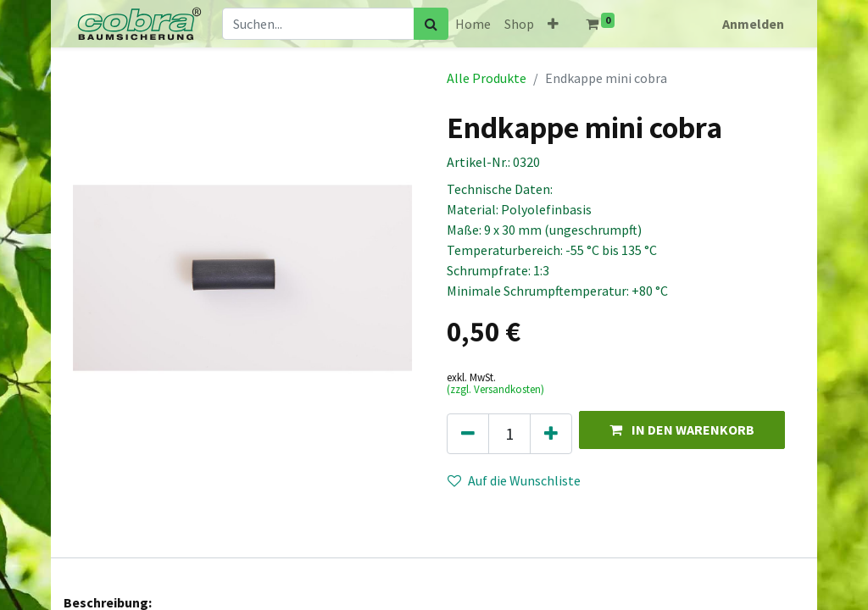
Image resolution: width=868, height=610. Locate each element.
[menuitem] (473, 24)
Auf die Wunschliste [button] (514, 480)
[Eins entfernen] (468, 434)
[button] (553, 24)
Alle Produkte (487, 78)
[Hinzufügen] (551, 434)
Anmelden (753, 24)
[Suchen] (431, 24)
